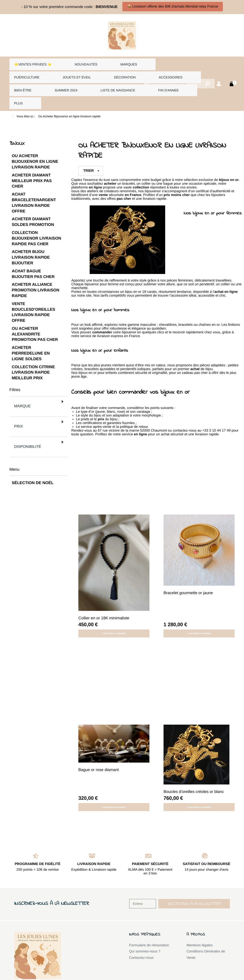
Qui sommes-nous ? (145, 927)
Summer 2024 (173, 71)
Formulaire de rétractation (149, 920)
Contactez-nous (141, 933)
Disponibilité (38, 399)
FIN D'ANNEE (74, 80)
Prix (38, 388)
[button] (194, 879)
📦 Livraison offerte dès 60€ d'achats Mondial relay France (173, 7)
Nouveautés (77, 62)
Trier (89, 146)
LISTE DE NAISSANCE (31, 80)
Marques (109, 62)
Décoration (67, 71)
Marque (38, 377)
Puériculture (144, 62)
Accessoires (104, 71)
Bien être (139, 71)
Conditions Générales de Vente (206, 930)
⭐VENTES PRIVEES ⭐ (32, 62)
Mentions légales (200, 920)
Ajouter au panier (114, 608)
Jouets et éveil (27, 71)
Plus (100, 80)
